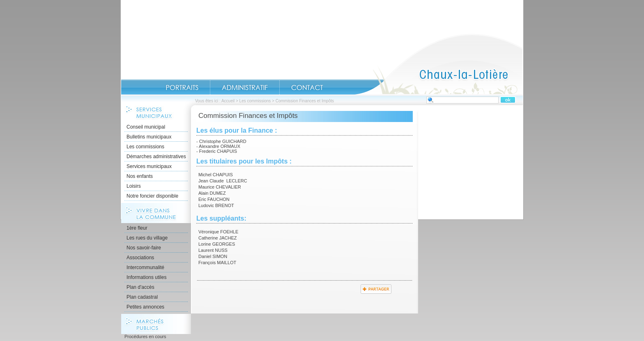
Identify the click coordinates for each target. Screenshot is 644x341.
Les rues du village (147, 238)
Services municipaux (149, 166)
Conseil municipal (146, 127)
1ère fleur (137, 228)
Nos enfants (140, 176)
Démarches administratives (156, 157)
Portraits (182, 88)
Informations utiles (146, 277)
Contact (307, 88)
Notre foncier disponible (152, 196)
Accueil (439, 64)
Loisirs (134, 186)
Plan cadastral (142, 297)
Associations (140, 258)
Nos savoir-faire (144, 248)
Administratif (245, 88)
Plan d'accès (140, 287)
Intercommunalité (145, 267)
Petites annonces (145, 307)
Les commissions (255, 101)
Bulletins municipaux (149, 137)
